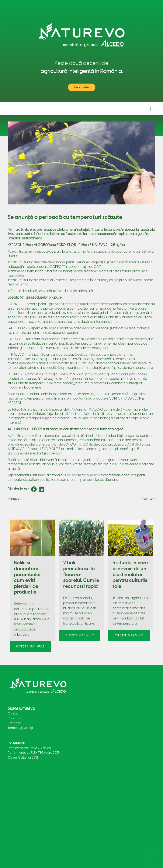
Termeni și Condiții (21, 728)
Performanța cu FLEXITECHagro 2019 (34, 753)
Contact (14, 713)
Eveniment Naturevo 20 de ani (30, 748)
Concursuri (15, 718)
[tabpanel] (32, 585)
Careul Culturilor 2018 (23, 758)
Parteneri (14, 723)
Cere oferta (82, 87)
